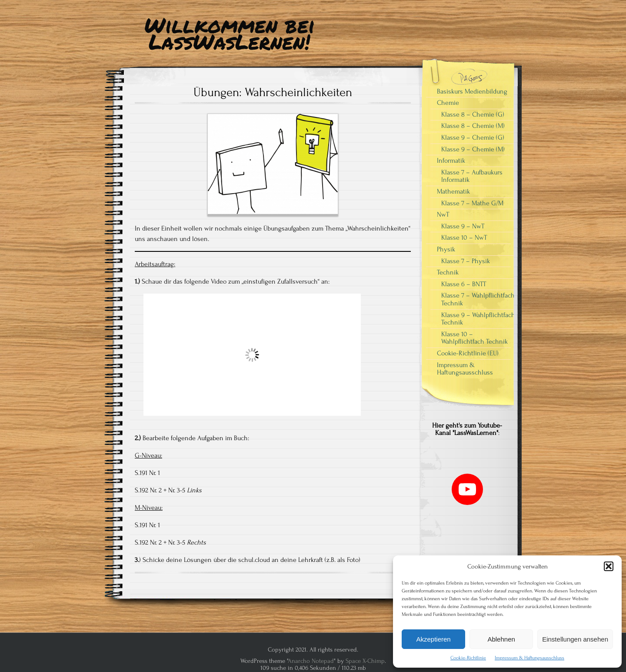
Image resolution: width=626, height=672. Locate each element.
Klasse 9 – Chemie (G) (473, 137)
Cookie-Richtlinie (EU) (468, 353)
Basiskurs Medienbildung (472, 91)
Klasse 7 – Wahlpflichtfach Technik (478, 299)
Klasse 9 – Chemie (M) (473, 149)
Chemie (448, 103)
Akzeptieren (433, 639)
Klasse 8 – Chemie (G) (473, 114)
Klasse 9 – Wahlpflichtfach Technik (478, 319)
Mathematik (453, 191)
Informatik (451, 160)
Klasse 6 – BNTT (464, 284)
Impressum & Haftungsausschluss (529, 658)
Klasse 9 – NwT (463, 226)
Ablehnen (501, 639)
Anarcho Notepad (311, 661)
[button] (609, 566)
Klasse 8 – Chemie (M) (473, 126)
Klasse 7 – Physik (466, 261)
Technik (448, 272)
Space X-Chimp (365, 661)
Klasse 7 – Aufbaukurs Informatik (472, 176)
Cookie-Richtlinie (468, 658)
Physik (446, 249)
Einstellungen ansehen (575, 639)
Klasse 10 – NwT (464, 237)
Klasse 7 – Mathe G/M (472, 203)
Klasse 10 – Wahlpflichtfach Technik (474, 338)
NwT (443, 214)
